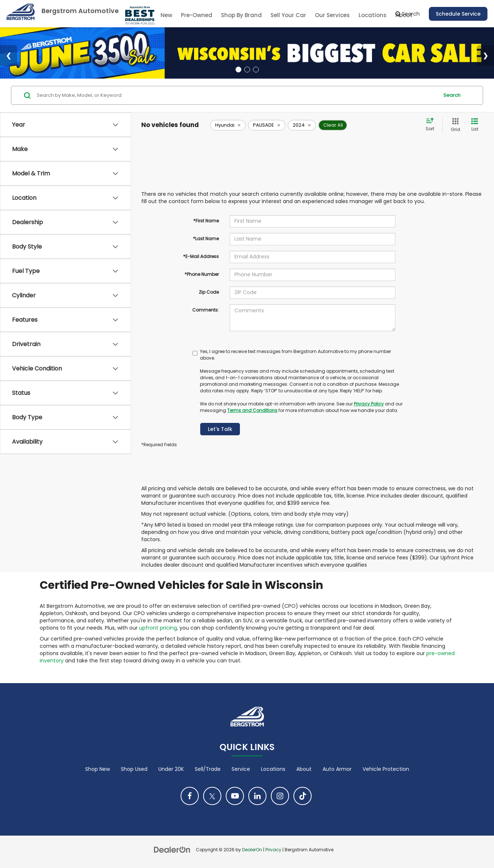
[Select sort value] (432, 125)
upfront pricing (158, 628)
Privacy (273, 850)
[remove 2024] (302, 125)
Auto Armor (337, 769)
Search (452, 95)
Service (241, 769)
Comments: (205, 310)
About (304, 769)
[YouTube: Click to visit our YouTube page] (235, 796)
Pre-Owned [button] (197, 15)
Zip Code (209, 292)
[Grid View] (454, 125)
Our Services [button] (332, 15)
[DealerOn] (172, 849)
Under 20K (171, 769)
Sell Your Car (288, 15)
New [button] (166, 15)
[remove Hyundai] (228, 125)
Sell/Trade (208, 769)
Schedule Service (458, 14)
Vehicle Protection (386, 769)
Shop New (98, 769)
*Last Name (206, 239)
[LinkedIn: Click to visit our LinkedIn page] (257, 796)
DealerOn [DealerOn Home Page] (252, 850)
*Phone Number (202, 274)
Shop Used (134, 769)
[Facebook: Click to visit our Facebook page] (190, 796)
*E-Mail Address (201, 256)
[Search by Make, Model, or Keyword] (237, 95)
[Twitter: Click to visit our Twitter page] (212, 796)
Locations (373, 15)
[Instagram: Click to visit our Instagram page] (280, 796)
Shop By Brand (241, 15)
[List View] (475, 125)
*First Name (206, 221)
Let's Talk (220, 429)
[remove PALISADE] (267, 125)
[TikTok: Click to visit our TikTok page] (303, 796)
